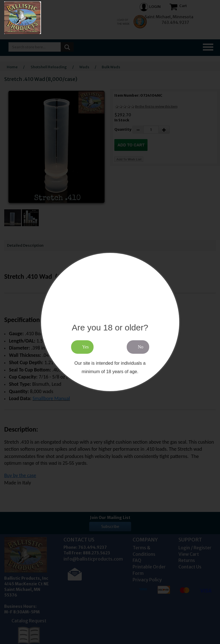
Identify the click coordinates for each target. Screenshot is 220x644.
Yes (86, 347)
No (141, 347)
